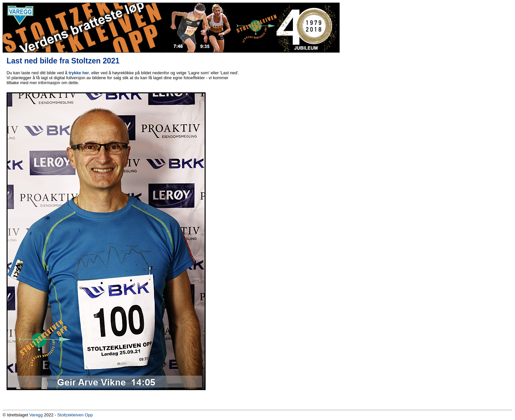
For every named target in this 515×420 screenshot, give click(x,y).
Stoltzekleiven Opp (75, 415)
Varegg (36, 415)
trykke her (79, 73)
